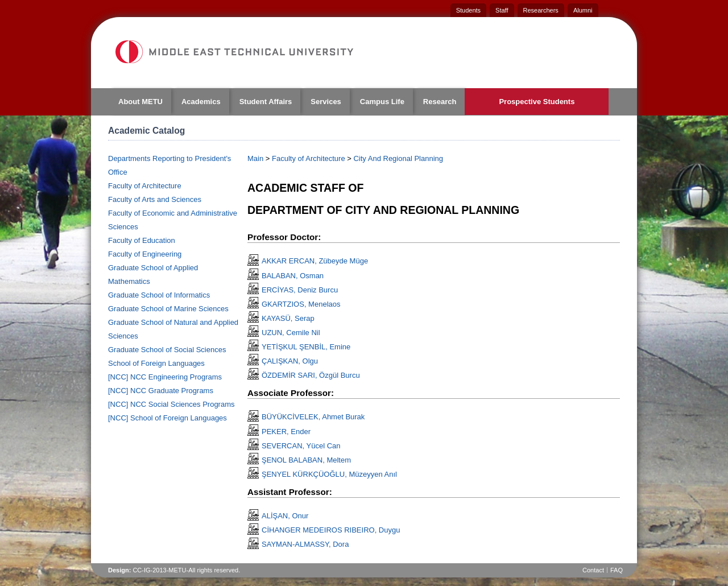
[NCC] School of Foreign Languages (167, 418)
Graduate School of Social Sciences (167, 350)
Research (440, 102)
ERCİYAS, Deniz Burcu (300, 290)
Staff (502, 10)
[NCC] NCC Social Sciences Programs (171, 404)
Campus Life (382, 102)
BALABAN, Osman (293, 276)
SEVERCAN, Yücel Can (301, 446)
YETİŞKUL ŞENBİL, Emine (306, 347)
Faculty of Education (142, 240)
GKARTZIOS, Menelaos (301, 304)
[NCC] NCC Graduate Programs (161, 391)
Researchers (541, 10)
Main (255, 158)
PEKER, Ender (286, 432)
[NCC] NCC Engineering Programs (165, 377)
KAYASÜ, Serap (288, 318)
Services (326, 102)
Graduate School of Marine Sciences (168, 309)
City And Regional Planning (398, 158)
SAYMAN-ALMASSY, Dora (305, 544)
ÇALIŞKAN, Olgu (290, 361)
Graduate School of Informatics (159, 295)
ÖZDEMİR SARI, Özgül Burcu (311, 375)
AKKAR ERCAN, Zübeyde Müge (315, 261)
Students (468, 10)
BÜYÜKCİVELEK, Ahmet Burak (313, 417)
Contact (593, 570)
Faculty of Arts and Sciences (155, 199)
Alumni (583, 10)
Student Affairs (266, 102)
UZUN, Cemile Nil (291, 333)
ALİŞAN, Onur (285, 516)
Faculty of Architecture (145, 186)
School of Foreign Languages (156, 363)
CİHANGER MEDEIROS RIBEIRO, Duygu (331, 530)
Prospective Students (537, 102)
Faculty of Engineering (145, 254)
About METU (140, 102)
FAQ (617, 570)
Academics (201, 102)
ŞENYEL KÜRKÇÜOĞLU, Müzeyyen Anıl (329, 474)
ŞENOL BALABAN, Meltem (306, 460)
